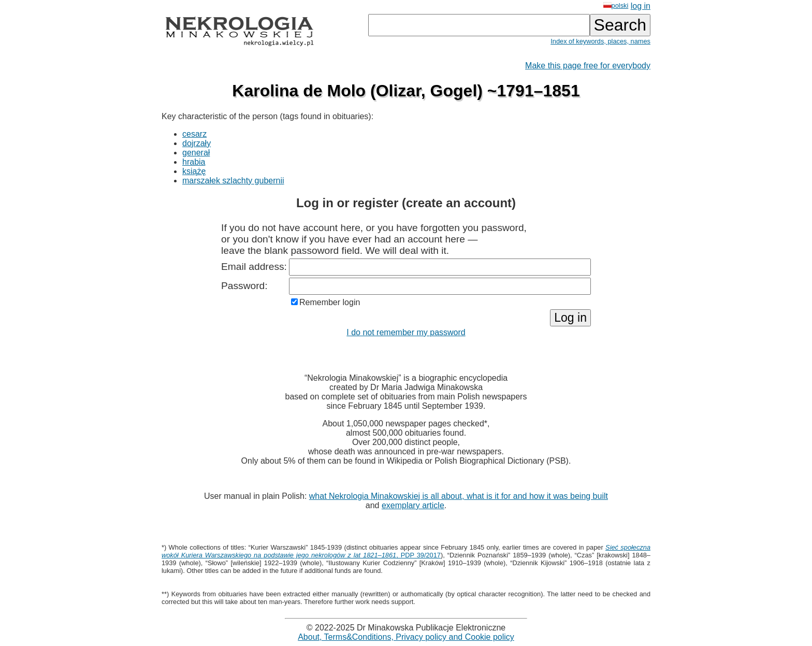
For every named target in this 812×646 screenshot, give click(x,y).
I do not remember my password (406, 332)
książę (194, 171)
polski (616, 5)
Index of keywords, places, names (600, 41)
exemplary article (413, 505)
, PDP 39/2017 (406, 551)
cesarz (194, 134)
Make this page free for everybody (588, 66)
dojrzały (197, 143)
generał (196, 153)
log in (641, 6)
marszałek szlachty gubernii (233, 181)
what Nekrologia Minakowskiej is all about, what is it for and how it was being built (459, 496)
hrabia (194, 162)
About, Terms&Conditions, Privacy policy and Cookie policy (406, 637)
